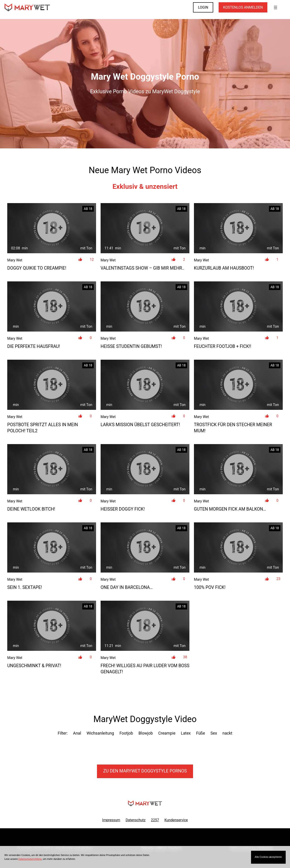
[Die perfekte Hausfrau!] (52, 306)
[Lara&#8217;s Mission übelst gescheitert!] (145, 385)
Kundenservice (176, 820)
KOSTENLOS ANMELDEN (243, 7)
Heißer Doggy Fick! (123, 509)
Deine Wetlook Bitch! (31, 509)
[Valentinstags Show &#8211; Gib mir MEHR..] (145, 228)
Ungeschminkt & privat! (34, 666)
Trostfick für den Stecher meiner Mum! (233, 428)
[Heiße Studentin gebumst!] (145, 306)
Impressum (111, 820)
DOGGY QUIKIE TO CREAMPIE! (37, 268)
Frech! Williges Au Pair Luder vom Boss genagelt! (145, 669)
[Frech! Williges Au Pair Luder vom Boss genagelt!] (145, 626)
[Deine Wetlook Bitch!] (52, 469)
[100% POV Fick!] (238, 547)
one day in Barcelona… (127, 587)
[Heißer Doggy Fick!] (145, 469)
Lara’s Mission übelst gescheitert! (140, 425)
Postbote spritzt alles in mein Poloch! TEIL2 (43, 428)
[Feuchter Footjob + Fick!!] (238, 306)
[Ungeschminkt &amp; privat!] (52, 626)
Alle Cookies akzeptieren (268, 857)
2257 (155, 820)
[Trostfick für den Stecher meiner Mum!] (238, 385)
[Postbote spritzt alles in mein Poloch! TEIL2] (52, 385)
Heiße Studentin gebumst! (131, 346)
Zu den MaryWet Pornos (145, 771)
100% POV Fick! (210, 587)
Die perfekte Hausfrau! (34, 346)
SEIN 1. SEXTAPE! (25, 587)
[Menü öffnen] (275, 7)
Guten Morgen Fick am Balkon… (230, 509)
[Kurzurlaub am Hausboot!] (238, 228)
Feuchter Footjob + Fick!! (223, 346)
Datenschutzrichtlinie (30, 859)
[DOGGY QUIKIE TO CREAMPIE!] (52, 228)
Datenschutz (135, 820)
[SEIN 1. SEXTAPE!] (52, 547)
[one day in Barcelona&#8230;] (145, 547)
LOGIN (203, 7)
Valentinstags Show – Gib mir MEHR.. (143, 268)
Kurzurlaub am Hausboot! (224, 268)
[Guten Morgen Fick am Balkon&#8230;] (238, 469)
